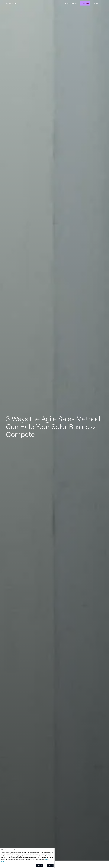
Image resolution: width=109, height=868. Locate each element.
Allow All (50, 866)
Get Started (85, 3)
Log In (96, 3)
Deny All (39, 866)
